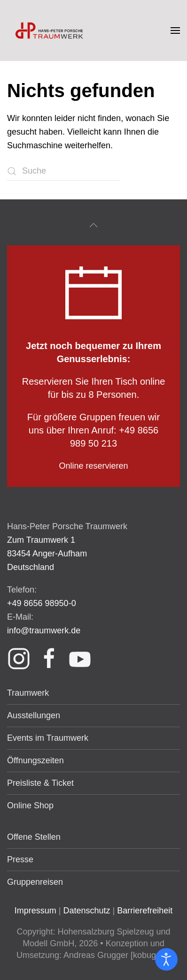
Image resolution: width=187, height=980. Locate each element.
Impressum (35, 911)
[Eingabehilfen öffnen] (166, 959)
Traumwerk (28, 693)
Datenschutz (86, 911)
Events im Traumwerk (48, 738)
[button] (175, 30)
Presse (20, 859)
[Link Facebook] (49, 658)
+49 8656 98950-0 (42, 603)
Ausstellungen (34, 715)
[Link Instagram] (19, 658)
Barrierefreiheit (145, 911)
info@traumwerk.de (44, 631)
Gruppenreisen (35, 882)
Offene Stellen (34, 837)
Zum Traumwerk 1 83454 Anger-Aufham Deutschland (47, 554)
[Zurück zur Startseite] (51, 30)
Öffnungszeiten (35, 760)
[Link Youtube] (80, 658)
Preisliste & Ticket (40, 783)
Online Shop (30, 805)
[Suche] (63, 171)
